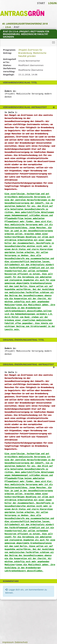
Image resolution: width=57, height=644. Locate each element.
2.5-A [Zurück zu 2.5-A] (8, 27)
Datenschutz (21, 642)
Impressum (8, 642)
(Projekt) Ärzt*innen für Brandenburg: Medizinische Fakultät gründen (32, 53)
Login (52, 3)
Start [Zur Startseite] (41, 3)
